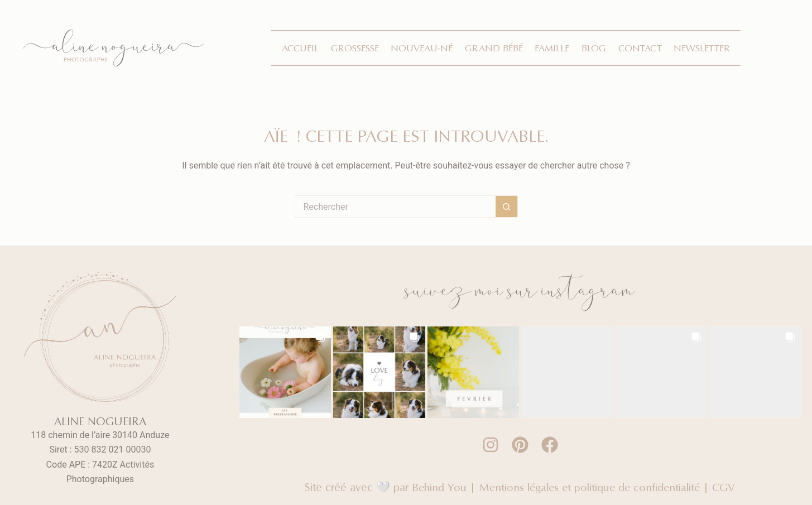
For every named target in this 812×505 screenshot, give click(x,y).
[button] (285, 372)
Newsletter (702, 48)
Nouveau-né (422, 48)
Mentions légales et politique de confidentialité (589, 487)
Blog (594, 48)
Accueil (300, 48)
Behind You (437, 487)
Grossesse (355, 48)
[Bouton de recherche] (507, 206)
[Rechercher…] (395, 206)
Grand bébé (494, 48)
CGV (726, 487)
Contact (640, 48)
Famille (552, 48)
